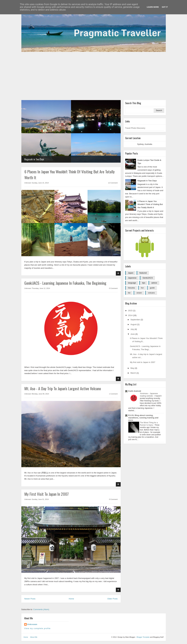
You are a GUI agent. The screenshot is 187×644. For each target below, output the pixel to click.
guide (152, 288)
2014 (131, 315)
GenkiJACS (148, 278)
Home (71, 599)
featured (143, 273)
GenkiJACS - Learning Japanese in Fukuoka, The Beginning (65, 283)
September (135, 320)
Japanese (132, 278)
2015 (131, 311)
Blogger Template (143, 637)
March (133, 373)
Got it (165, 7)
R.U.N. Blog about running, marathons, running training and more (143, 418)
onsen (139, 293)
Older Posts (113, 599)
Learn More (153, 7)
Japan (131, 273)
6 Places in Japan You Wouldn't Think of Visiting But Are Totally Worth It (150, 204)
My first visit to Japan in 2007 (46, 494)
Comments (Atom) (41, 609)
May (133, 368)
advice (154, 283)
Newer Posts (30, 599)
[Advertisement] (94, 76)
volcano (151, 293)
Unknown (32, 624)
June (133, 334)
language (132, 283)
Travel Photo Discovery (135, 128)
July (132, 329)
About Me (34, 637)
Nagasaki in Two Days (34, 159)
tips (144, 283)
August (134, 324)
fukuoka (131, 288)
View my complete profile (37, 628)
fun (142, 288)
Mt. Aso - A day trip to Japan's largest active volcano (63, 388)
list (129, 293)
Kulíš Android (135, 391)
